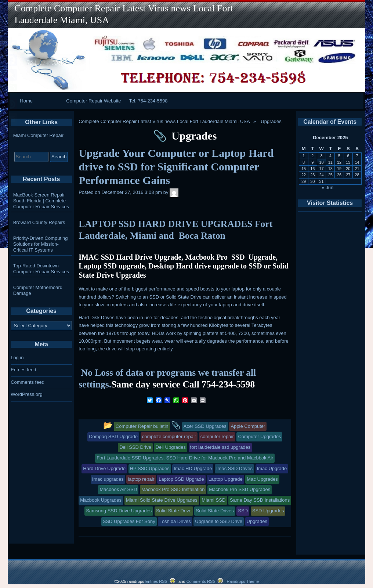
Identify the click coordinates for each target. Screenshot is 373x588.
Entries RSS (156, 581)
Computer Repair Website (93, 101)
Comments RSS (201, 581)
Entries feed (23, 370)
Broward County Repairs (39, 222)
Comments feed (28, 382)
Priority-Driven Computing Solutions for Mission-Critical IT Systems (41, 244)
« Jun (328, 187)
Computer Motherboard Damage (38, 290)
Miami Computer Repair (38, 135)
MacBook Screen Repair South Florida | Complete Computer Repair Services (41, 201)
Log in (17, 358)
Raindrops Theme (243, 581)
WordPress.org (26, 394)
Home (26, 101)
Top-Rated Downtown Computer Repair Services (41, 269)
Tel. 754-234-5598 (149, 101)
